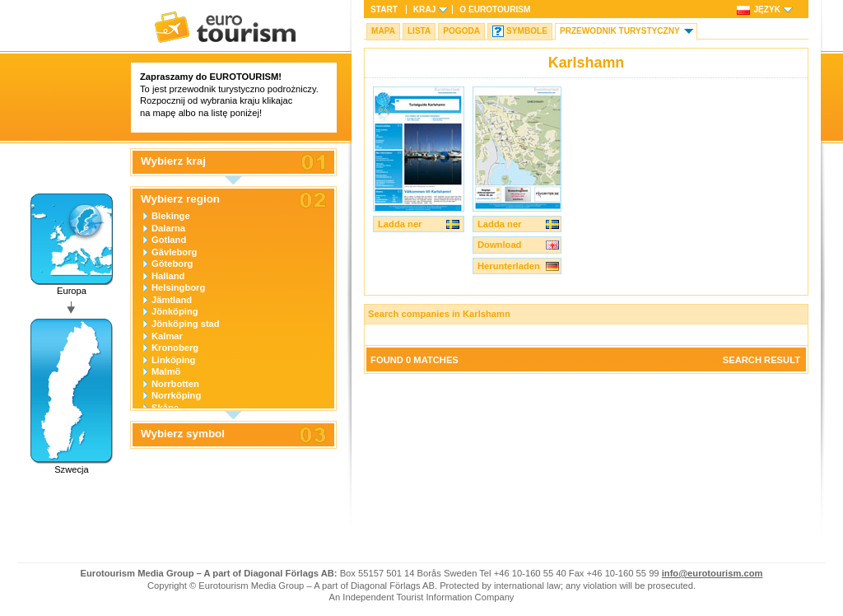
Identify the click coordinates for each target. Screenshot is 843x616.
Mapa (383, 31)
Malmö (166, 371)
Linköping (173, 360)
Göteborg (172, 264)
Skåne (165, 408)
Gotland (169, 240)
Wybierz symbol (183, 434)
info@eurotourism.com (713, 573)
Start (384, 9)
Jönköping (175, 311)
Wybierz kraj (173, 161)
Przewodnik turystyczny (620, 31)
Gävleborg (174, 252)
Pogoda (461, 31)
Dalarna (168, 228)
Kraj (424, 9)
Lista (419, 31)
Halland (168, 276)
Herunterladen (509, 266)
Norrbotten (175, 384)
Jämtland (172, 300)
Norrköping (176, 395)
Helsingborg (178, 287)
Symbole (527, 31)
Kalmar (167, 336)
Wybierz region (180, 199)
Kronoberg (175, 348)
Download (499, 245)
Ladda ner (400, 224)
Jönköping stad (186, 324)
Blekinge (171, 216)
